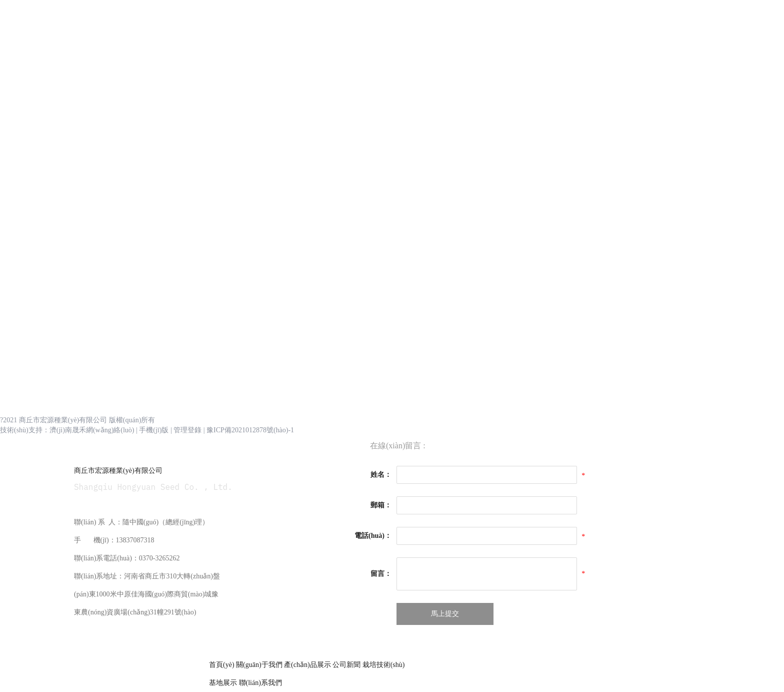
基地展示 (224, 683)
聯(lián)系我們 (260, 683)
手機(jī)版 (154, 430)
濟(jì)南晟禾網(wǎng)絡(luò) (92, 430)
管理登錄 (187, 430)
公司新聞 (346, 665)
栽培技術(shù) (384, 665)
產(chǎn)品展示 (307, 665)
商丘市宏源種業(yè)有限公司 (118, 471)
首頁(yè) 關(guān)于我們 (246, 665)
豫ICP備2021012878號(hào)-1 (250, 430)
